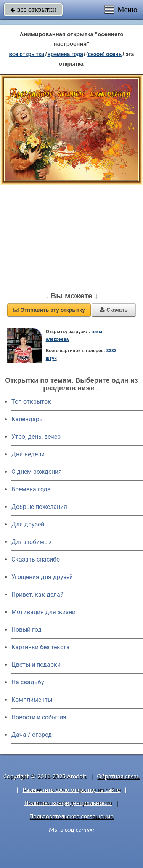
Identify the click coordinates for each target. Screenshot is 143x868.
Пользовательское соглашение (71, 816)
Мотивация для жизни (43, 612)
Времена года (31, 489)
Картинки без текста (41, 647)
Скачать (114, 310)
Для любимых (32, 542)
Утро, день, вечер (36, 437)
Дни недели (28, 454)
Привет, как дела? (37, 594)
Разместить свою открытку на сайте (72, 790)
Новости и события (39, 717)
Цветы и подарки (36, 665)
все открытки (33, 10)
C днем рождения (37, 472)
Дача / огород (32, 735)
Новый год (27, 630)
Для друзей (28, 524)
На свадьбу (28, 682)
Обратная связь (118, 776)
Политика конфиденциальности (68, 803)
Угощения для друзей (42, 577)
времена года (65, 54)
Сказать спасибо (36, 559)
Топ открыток (31, 402)
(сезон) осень (104, 54)
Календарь (27, 419)
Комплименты (32, 700)
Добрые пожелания (39, 507)
